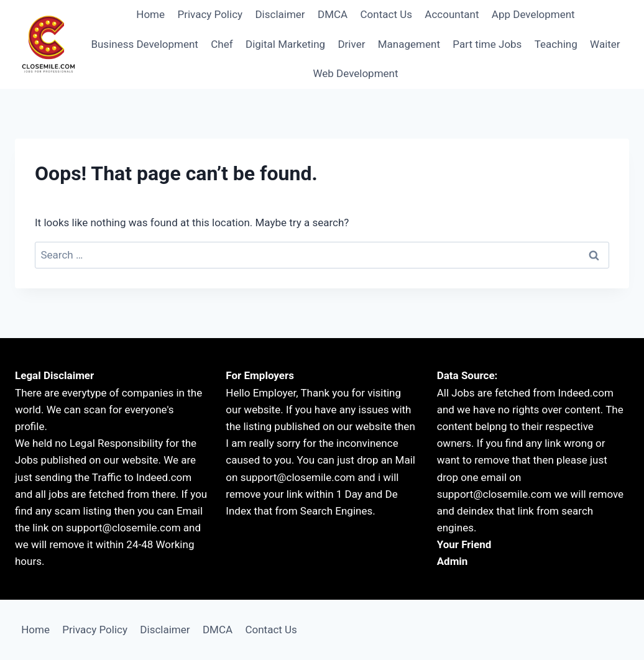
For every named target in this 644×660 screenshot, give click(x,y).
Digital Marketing (285, 44)
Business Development (145, 44)
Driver (351, 44)
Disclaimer (280, 14)
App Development (533, 14)
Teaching (556, 44)
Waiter (605, 44)
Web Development (355, 73)
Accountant (452, 14)
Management (409, 44)
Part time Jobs (487, 44)
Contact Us (386, 14)
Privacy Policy (210, 14)
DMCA (333, 14)
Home (150, 14)
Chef (222, 44)
